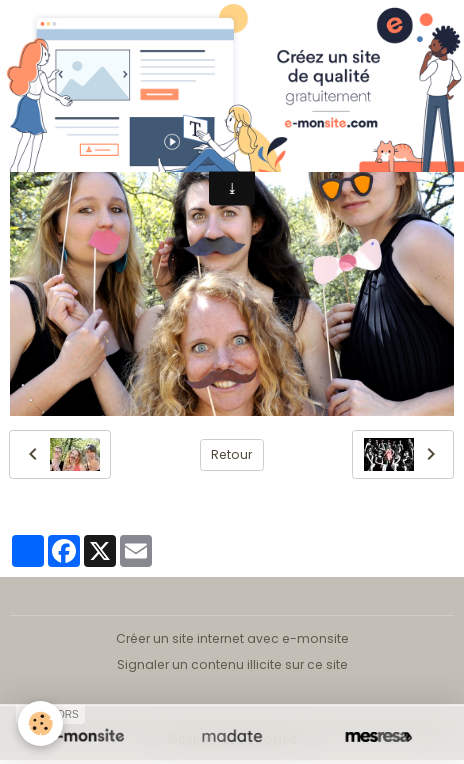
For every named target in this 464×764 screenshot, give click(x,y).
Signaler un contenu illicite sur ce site (232, 664)
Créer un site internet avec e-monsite (232, 638)
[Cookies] (40, 723)
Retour (231, 454)
